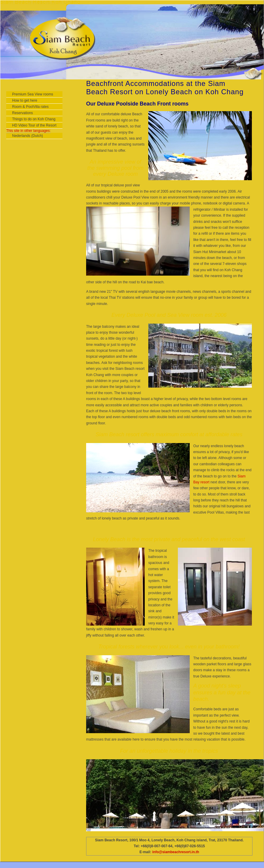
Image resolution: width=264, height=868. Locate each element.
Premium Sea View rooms (33, 94)
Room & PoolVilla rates (30, 107)
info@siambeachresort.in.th (176, 852)
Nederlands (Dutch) (28, 136)
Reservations (22, 113)
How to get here (25, 100)
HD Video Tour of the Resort (34, 125)
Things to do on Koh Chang (34, 119)
